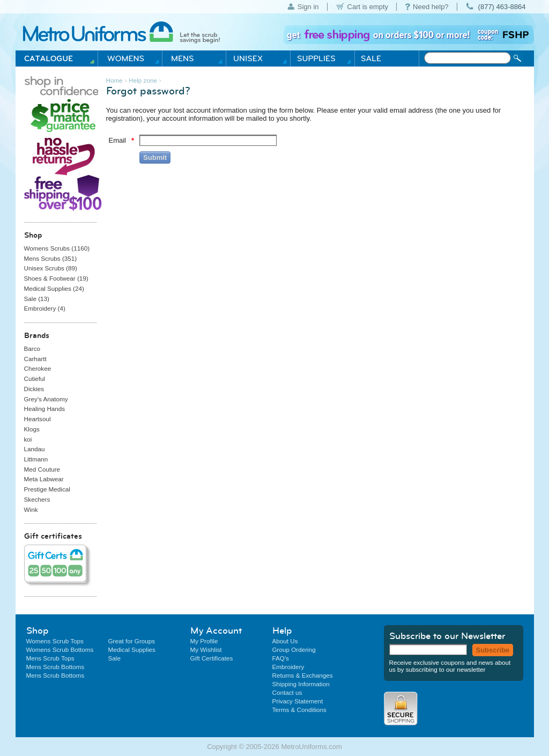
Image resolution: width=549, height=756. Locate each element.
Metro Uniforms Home (119, 33)
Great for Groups (132, 641)
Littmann (36, 459)
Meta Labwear (44, 479)
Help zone (143, 80)
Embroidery (288, 667)
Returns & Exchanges (303, 675)
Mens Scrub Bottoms (55, 667)
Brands (37, 335)
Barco (32, 348)
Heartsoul (38, 419)
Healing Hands (45, 409)
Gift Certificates (212, 658)
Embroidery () (45, 308)
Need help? (431, 7)
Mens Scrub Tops (50, 658)
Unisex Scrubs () (51, 268)
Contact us (287, 692)
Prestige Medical (47, 489)
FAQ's (281, 658)
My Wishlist (206, 649)
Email (118, 140)
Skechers (37, 499)
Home (114, 80)
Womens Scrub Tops (55, 641)
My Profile (204, 641)
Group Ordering (294, 649)
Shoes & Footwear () (56, 278)
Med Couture (42, 469)
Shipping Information (301, 684)
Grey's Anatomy (46, 399)
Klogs (32, 429)
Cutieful (35, 379)
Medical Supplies (132, 649)
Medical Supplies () (54, 288)
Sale (114, 658)
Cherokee (38, 368)
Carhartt (35, 359)
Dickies (34, 389)
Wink (31, 509)
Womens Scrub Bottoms (60, 649)
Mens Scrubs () (51, 258)
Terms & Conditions (299, 710)
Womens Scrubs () (57, 248)
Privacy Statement (298, 701)
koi (28, 439)
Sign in (308, 7)
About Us (285, 641)
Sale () (37, 299)
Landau (35, 449)
